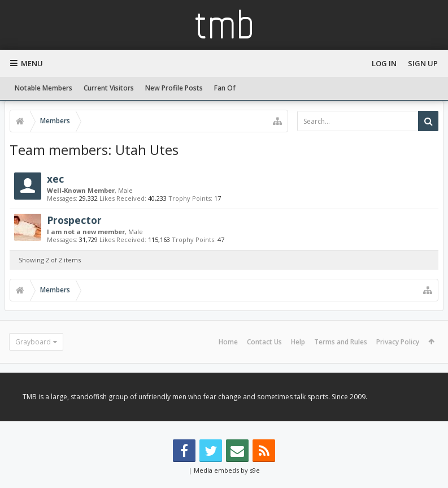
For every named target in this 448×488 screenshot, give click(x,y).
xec (55, 179)
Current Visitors (109, 88)
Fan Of (225, 88)
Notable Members (44, 88)
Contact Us (264, 342)
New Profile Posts (174, 88)
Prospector (74, 220)
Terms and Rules (341, 342)
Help (298, 342)
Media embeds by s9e (227, 470)
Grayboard (33, 342)
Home (228, 342)
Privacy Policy (398, 342)
